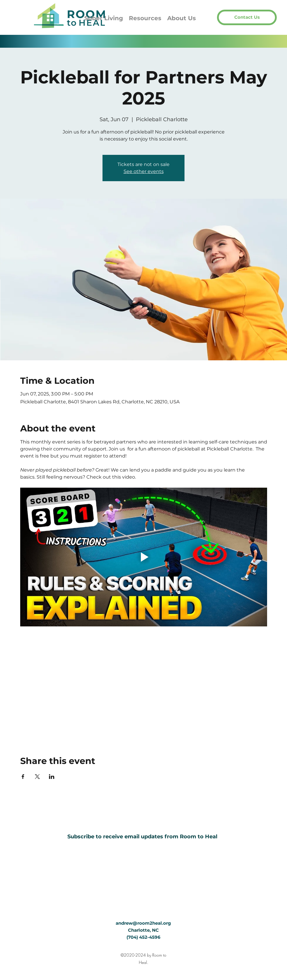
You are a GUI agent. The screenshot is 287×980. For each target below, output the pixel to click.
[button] (247, 17)
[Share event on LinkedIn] (52, 777)
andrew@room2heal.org (143, 923)
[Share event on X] (37, 777)
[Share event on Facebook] (23, 777)
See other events (144, 171)
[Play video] (144, 557)
